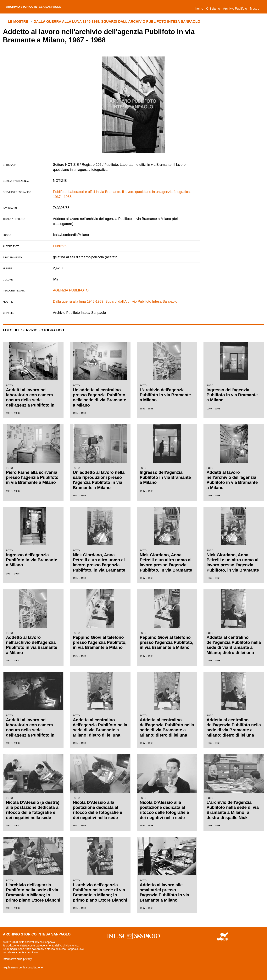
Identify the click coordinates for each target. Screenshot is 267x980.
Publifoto (60, 246)
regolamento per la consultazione (23, 967)
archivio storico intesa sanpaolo (40, 7)
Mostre (255, 9)
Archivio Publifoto (235, 9)
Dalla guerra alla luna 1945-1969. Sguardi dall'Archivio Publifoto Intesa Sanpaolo (119, 22)
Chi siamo (213, 9)
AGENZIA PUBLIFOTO (71, 290)
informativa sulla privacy (17, 959)
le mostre (19, 22)
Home (200, 8)
